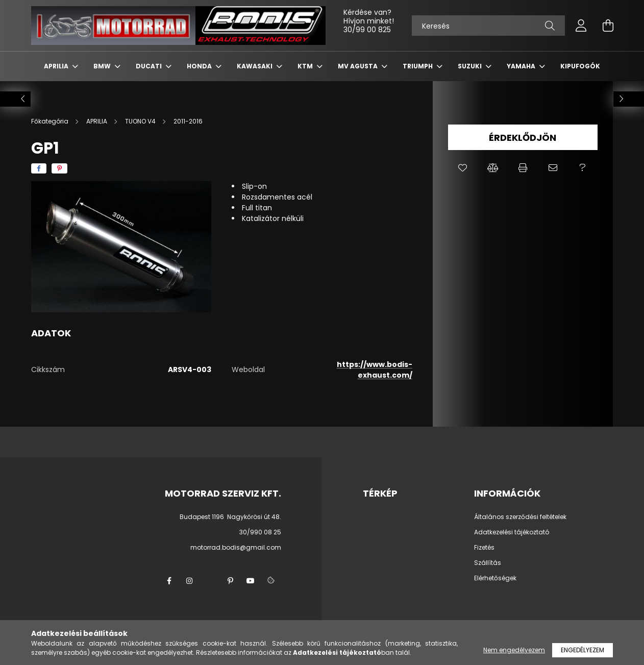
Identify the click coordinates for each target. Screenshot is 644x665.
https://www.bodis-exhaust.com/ (375, 370)
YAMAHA (522, 66)
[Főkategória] (51, 121)
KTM (306, 66)
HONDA (200, 66)
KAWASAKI (255, 66)
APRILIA (57, 66)
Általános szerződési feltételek (520, 517)
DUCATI (150, 66)
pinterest (230, 581)
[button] (463, 168)
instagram (189, 581)
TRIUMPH (418, 66)
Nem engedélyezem (514, 650)
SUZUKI (470, 66)
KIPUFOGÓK (580, 66)
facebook (169, 581)
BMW (103, 66)
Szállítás (488, 563)
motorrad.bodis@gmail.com (236, 547)
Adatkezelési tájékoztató (512, 532)
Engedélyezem (583, 650)
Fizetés (484, 548)
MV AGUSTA (358, 66)
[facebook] (39, 168)
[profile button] (581, 26)
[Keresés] (488, 26)
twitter (210, 581)
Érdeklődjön (523, 138)
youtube (251, 581)
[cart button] (608, 26)
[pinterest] (59, 168)
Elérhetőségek (495, 578)
